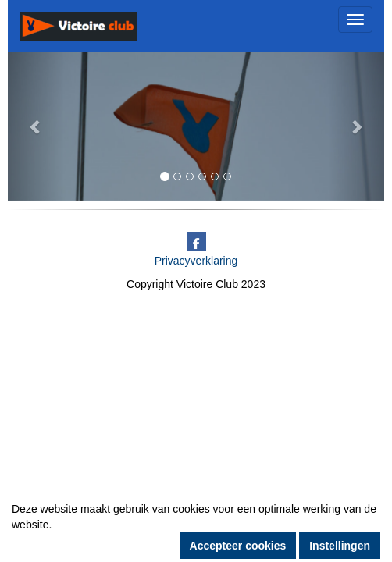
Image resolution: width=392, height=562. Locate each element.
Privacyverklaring (196, 261)
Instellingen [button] (340, 546)
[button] (36, 126)
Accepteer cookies (238, 546)
